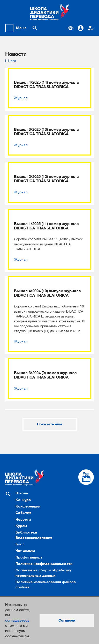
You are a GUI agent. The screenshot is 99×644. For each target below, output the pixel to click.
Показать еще (50, 424)
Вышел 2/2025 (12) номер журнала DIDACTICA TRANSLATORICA (46, 179)
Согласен (67, 620)
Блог (20, 544)
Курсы (21, 526)
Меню (21, 28)
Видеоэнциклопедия (34, 538)
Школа (11, 61)
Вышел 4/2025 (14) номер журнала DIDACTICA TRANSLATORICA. (46, 85)
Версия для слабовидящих (71, 28)
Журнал (21, 98)
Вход (81, 28)
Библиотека (26, 532)
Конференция (28, 506)
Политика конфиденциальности (44, 564)
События (23, 513)
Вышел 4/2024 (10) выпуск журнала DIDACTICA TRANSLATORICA (47, 293)
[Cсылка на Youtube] (86, 477)
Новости (23, 520)
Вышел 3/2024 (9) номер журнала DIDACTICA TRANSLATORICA (45, 375)
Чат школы (25, 551)
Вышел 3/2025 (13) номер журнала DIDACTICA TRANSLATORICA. (46, 132)
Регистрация (91, 28)
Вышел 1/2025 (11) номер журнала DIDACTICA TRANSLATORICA (46, 226)
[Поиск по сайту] (35, 28)
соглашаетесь (17, 620)
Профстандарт (29, 557)
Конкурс (23, 500)
